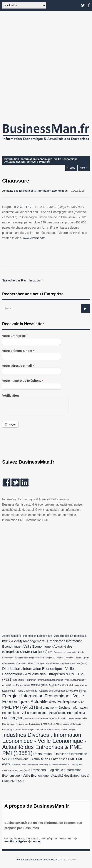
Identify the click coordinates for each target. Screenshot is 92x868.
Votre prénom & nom (18, 351)
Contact (37, 841)
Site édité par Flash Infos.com (22, 280)
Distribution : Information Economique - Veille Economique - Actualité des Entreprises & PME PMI (42, 160)
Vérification (10, 396)
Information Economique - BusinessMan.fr (38, 860)
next (84, 168)
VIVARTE (23, 207)
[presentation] (35, 406)
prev (71, 168)
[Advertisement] (46, 65)
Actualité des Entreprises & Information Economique (35, 191)
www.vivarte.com (34, 238)
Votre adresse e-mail (18, 366)
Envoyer (10, 424)
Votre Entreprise (15, 336)
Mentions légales (16, 841)
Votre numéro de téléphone (23, 381)
